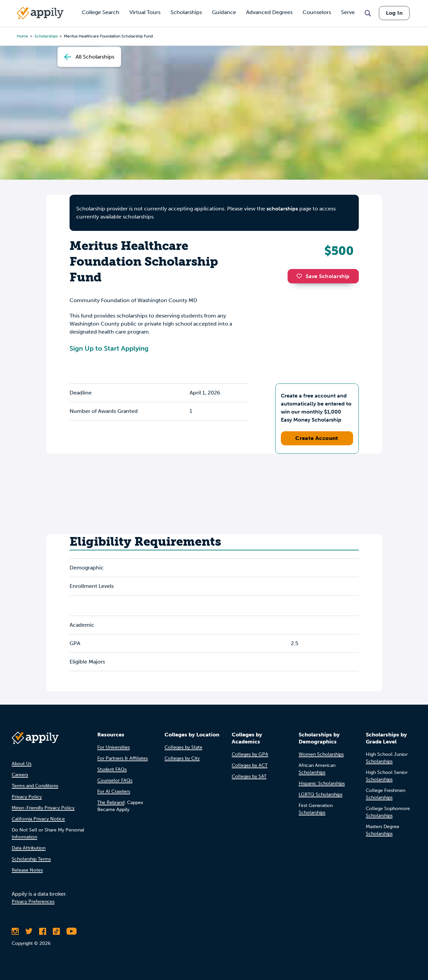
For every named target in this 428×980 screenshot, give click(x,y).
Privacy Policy (27, 797)
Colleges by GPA (250, 754)
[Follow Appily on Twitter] (29, 931)
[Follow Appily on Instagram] (15, 931)
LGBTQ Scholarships (320, 794)
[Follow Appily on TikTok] (56, 931)
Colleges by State (183, 747)
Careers (20, 775)
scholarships (282, 209)
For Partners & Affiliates (123, 758)
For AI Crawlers (114, 791)
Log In (394, 13)
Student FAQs (112, 769)
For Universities (114, 747)
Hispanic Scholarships (322, 783)
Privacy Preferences (33, 902)
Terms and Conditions (35, 786)
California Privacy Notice (38, 819)
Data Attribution (29, 848)
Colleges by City (182, 758)
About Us (22, 764)
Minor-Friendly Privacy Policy (43, 808)
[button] (301, 276)
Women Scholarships (321, 754)
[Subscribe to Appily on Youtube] (72, 931)
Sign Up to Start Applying (109, 348)
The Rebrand (111, 803)
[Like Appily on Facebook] (43, 931)
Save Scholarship (323, 276)
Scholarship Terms (31, 859)
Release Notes (27, 870)
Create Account (317, 438)
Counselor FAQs (115, 780)
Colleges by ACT (250, 765)
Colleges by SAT (249, 776)
